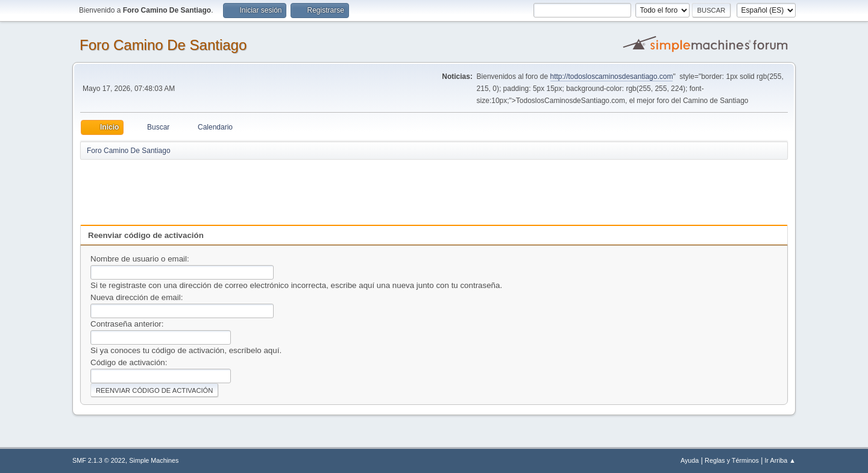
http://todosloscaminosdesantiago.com (612, 77)
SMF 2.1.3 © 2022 (99, 460)
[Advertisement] (292, 188)
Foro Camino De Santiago (163, 45)
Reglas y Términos (732, 460)
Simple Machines (154, 460)
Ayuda (690, 460)
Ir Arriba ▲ (780, 460)
